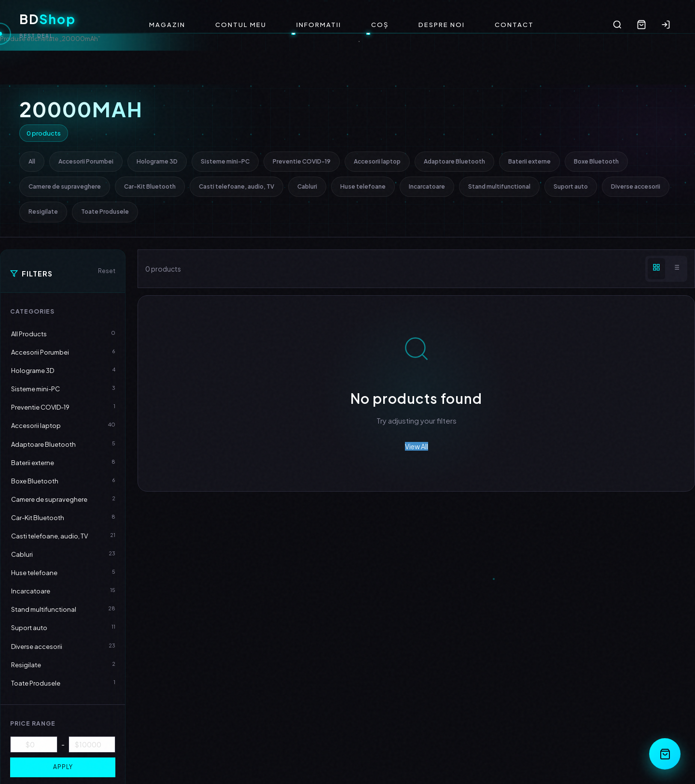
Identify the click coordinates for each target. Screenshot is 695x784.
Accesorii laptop (377, 161)
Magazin (167, 25)
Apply (63, 767)
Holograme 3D (157, 161)
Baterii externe (529, 161)
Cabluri (307, 186)
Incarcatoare (427, 186)
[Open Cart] (665, 754)
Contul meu (241, 25)
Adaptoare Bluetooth (454, 161)
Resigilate (43, 212)
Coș (380, 25)
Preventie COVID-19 (302, 161)
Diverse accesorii (636, 186)
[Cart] (641, 25)
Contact (514, 25)
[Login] (666, 25)
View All (417, 446)
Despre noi (442, 25)
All (32, 161)
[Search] (617, 25)
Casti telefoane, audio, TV (236, 186)
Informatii (319, 25)
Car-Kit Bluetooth (150, 186)
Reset (107, 271)
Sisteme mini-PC (225, 161)
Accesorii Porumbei (86, 161)
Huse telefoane (363, 186)
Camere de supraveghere (65, 186)
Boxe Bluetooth (596, 161)
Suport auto (571, 186)
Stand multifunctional (499, 186)
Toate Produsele (105, 212)
